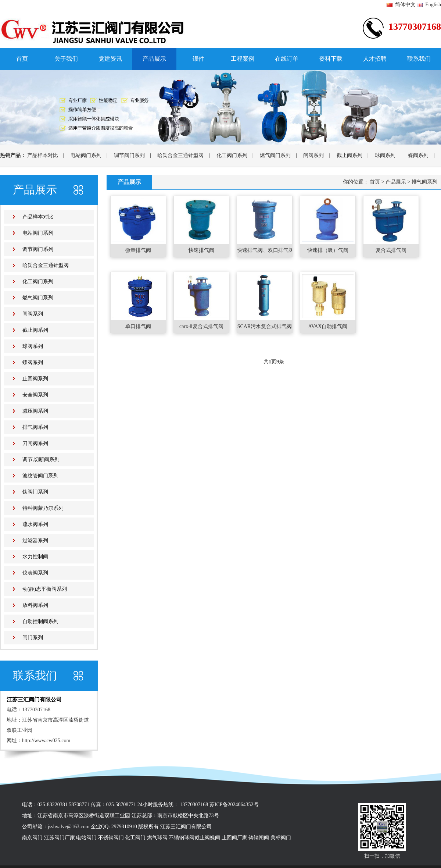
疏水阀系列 (35, 524)
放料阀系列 (35, 605)
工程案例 (243, 59)
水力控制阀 (35, 557)
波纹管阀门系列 (40, 476)
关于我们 (66, 59)
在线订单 (287, 59)
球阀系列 (385, 155)
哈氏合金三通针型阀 (180, 155)
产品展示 (154, 59)
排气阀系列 (35, 427)
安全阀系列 (35, 395)
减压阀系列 (35, 411)
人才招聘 (375, 59)
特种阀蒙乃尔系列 (43, 508)
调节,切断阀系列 (41, 460)
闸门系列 (33, 638)
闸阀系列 (313, 155)
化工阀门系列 (232, 155)
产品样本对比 (43, 155)
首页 (22, 59)
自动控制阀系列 (40, 621)
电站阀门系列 (86, 155)
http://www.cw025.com (46, 741)
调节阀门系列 (129, 155)
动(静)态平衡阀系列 (45, 589)
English (429, 5)
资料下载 (331, 59)
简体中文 (401, 5)
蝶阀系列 (418, 155)
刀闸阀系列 (35, 443)
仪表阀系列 (35, 573)
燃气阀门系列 (275, 155)
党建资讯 (110, 59)
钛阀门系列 (35, 492)
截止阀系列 (349, 155)
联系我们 (419, 59)
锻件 (198, 59)
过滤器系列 (35, 540)
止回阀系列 (35, 379)
